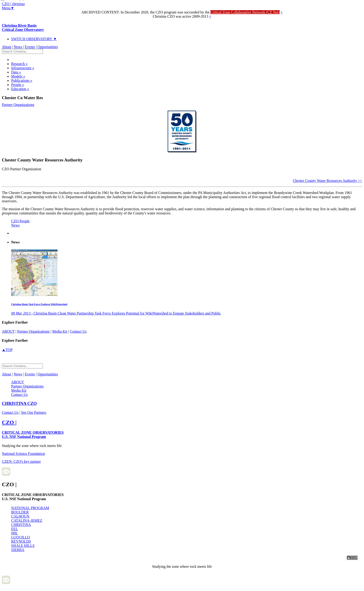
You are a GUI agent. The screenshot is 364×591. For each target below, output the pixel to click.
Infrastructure (23, 68)
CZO (19, 403)
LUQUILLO (21, 537)
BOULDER (20, 512)
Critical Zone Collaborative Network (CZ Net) (245, 12)
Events (30, 47)
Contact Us (78, 331)
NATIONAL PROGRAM (30, 508)
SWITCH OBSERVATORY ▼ (34, 39)
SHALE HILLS (23, 546)
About (6, 47)
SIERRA (18, 550)
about (8, 331)
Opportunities (48, 47)
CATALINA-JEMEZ (27, 520)
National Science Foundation (23, 454)
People (18, 85)
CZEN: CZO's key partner (21, 461)
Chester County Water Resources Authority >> (327, 181)
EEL (15, 529)
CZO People (20, 221)
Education (20, 89)
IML (15, 533)
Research (19, 64)
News (18, 47)
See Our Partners (34, 412)
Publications (22, 80)
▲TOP (7, 350)
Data (16, 72)
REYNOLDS (21, 541)
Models (18, 76)
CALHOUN (20, 516)
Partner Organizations (18, 105)
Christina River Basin (23, 28)
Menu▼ (8, 8)
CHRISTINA (21, 525)
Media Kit (60, 331)
